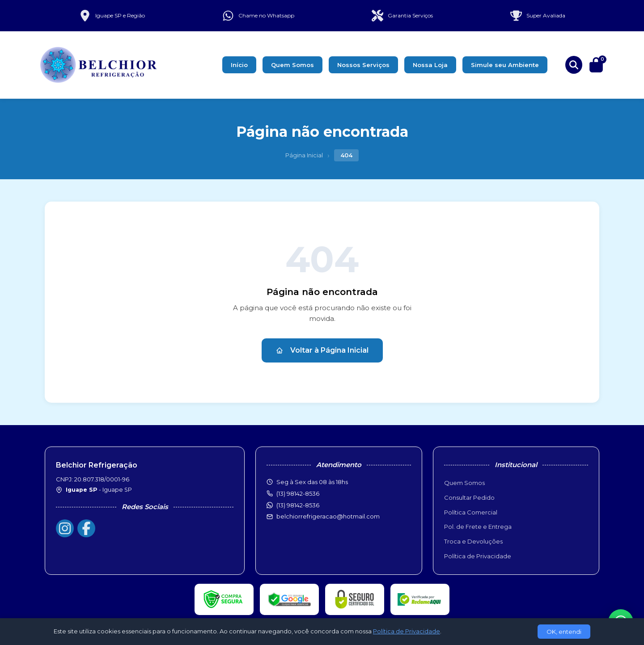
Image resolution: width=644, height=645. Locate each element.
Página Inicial (304, 155)
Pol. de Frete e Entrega (478, 527)
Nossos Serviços (363, 65)
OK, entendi (564, 632)
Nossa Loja (430, 65)
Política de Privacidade (478, 556)
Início (239, 65)
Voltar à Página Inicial (322, 350)
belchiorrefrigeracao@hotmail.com (328, 516)
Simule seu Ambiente (505, 65)
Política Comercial (471, 512)
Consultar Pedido (469, 497)
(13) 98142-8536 (298, 505)
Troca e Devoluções (473, 541)
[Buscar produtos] (574, 65)
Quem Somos (292, 65)
